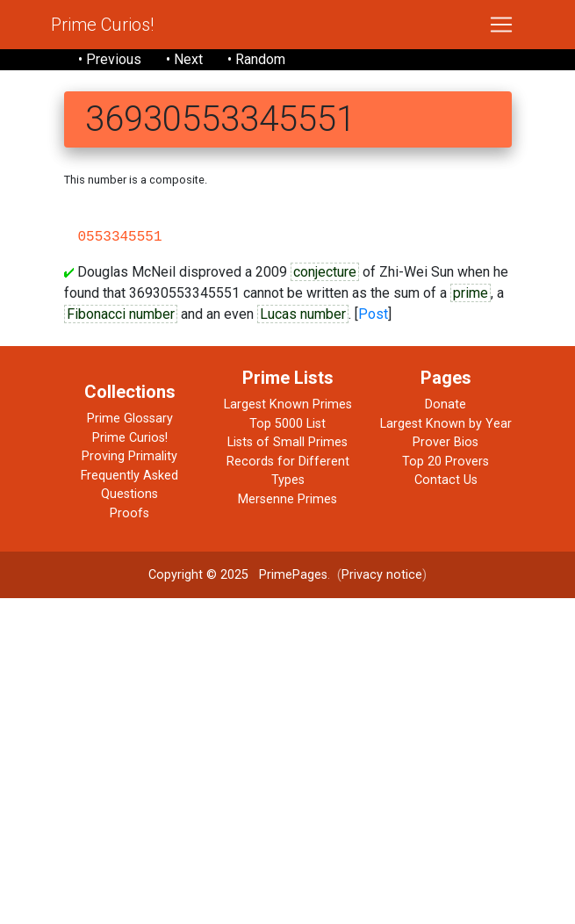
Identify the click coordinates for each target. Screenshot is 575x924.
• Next (184, 59)
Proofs (129, 513)
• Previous (110, 59)
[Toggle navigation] (501, 25)
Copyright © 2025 (198, 575)
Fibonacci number (121, 314)
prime (471, 293)
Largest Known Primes (288, 404)
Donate (446, 404)
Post (373, 314)
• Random (256, 59)
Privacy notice (382, 575)
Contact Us (446, 480)
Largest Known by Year (446, 424)
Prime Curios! (102, 25)
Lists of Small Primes (287, 442)
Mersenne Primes (287, 499)
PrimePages (293, 575)
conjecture (325, 272)
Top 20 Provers (446, 462)
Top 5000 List (287, 424)
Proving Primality (129, 456)
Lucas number (303, 314)
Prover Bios (446, 442)
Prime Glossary (130, 419)
